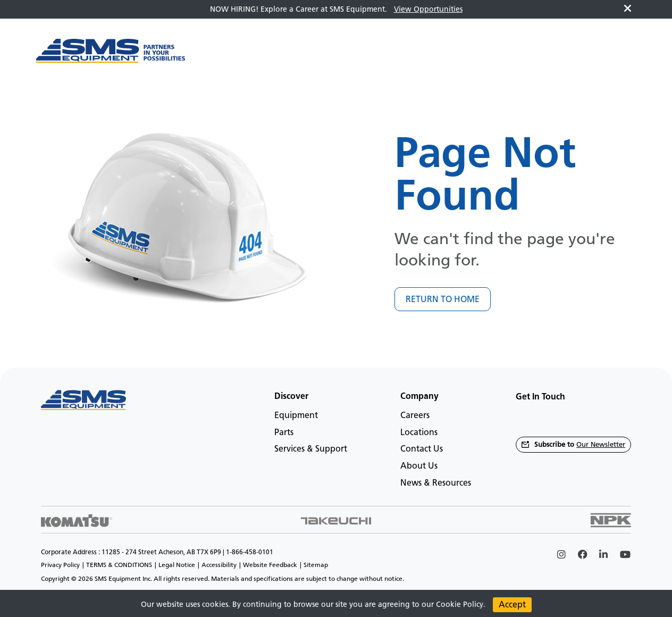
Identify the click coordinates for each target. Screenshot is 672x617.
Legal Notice (177, 565)
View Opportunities (428, 9)
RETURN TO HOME (443, 299)
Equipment (296, 415)
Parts (284, 432)
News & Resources (436, 483)
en (617, 56)
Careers (415, 415)
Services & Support (311, 449)
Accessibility (219, 565)
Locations (419, 432)
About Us (419, 466)
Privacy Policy (60, 565)
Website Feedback (270, 565)
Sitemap (316, 565)
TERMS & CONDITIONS (119, 565)
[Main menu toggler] (217, 56)
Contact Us (422, 449)
